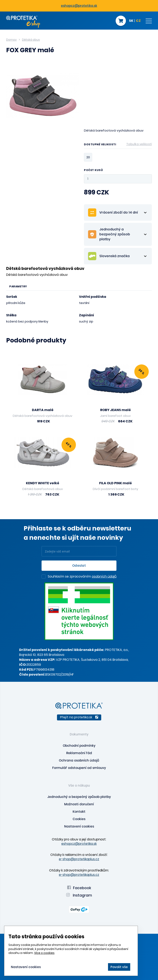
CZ (138, 21)
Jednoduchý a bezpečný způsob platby (79, 797)
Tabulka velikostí (139, 144)
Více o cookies (44, 953)
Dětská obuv (31, 40)
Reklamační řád (79, 753)
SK (131, 21)
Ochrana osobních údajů (79, 760)
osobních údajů (104, 576)
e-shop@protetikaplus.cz (79, 859)
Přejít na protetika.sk (79, 717)
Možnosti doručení (79, 804)
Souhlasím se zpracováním (82, 577)
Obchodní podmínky (79, 746)
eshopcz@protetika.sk (79, 6)
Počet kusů (93, 170)
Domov (11, 40)
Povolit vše (119, 967)
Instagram (79, 895)
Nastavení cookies (79, 826)
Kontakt (79, 812)
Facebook (79, 888)
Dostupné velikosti (118, 145)
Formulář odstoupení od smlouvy (79, 768)
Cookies (79, 819)
